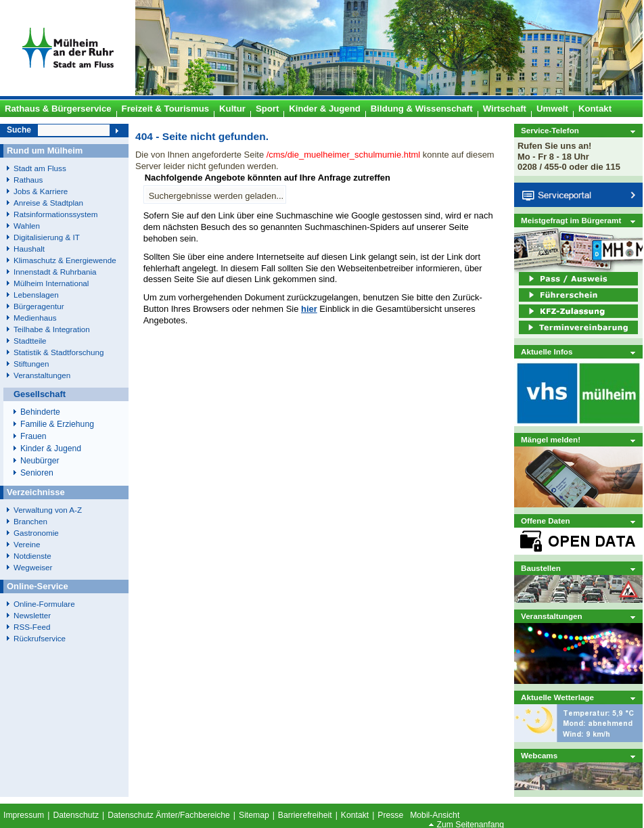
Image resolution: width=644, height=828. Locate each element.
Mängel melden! (551, 439)
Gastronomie (36, 533)
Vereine (27, 544)
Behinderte (40, 412)
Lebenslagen (36, 295)
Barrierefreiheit (305, 815)
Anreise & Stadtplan (48, 203)
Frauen (33, 436)
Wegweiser (33, 567)
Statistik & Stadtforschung (59, 352)
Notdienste (32, 556)
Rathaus (28, 180)
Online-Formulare (44, 604)
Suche (19, 130)
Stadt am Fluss (40, 168)
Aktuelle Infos (547, 351)
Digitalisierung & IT (47, 237)
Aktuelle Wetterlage (557, 697)
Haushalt (29, 249)
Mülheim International (51, 283)
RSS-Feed (32, 627)
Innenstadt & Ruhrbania (55, 272)
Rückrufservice (40, 638)
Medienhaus (35, 318)
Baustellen (541, 568)
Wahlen (27, 226)
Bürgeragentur (39, 306)
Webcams (539, 755)
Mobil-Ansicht (435, 815)
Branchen (30, 521)
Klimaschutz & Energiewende (65, 260)
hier (309, 309)
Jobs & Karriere (41, 191)
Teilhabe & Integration (52, 329)
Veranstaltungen (552, 616)
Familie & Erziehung (57, 424)
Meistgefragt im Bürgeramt (571, 220)
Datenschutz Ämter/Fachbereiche (169, 815)
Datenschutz (76, 815)
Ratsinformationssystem (55, 214)
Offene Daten (546, 521)
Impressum (24, 815)
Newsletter (32, 615)
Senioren (37, 473)
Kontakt (355, 815)
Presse (390, 815)
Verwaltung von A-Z (48, 510)
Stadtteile (30, 341)
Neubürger (40, 461)
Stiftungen (31, 364)
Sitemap (254, 815)
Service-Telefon (550, 130)
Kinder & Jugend (51, 448)
